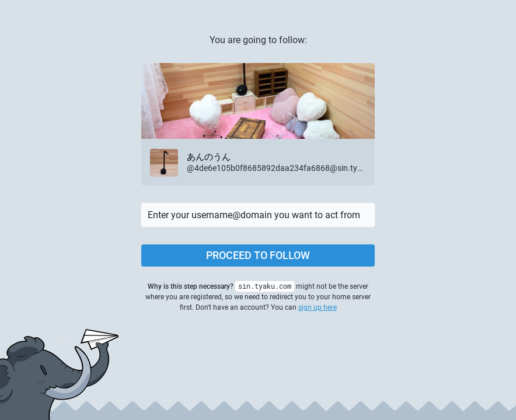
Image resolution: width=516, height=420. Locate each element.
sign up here (318, 307)
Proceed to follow (258, 255)
